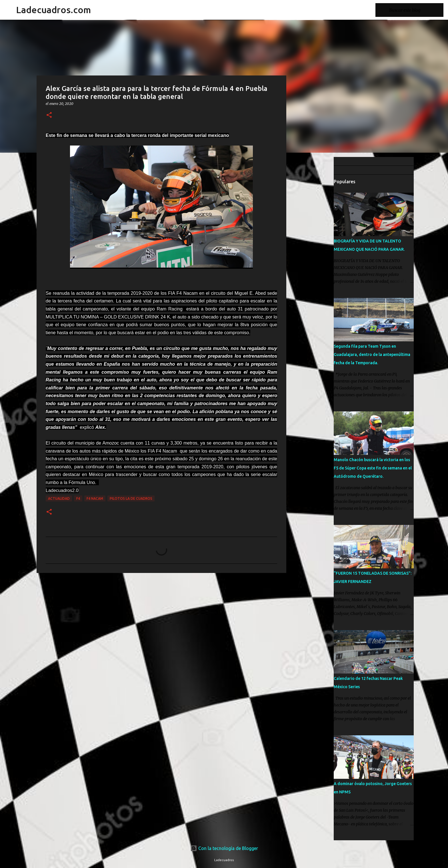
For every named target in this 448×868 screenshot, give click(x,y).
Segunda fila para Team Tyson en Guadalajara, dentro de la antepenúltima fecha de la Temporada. (372, 355)
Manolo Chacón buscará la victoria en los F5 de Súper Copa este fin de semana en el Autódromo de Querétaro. (373, 468)
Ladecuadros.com (53, 10)
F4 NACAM (95, 498)
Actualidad (59, 498)
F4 (78, 498)
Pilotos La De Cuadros (131, 498)
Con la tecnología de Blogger (224, 848)
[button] (49, 115)
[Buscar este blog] (413, 10)
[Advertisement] (315, 247)
